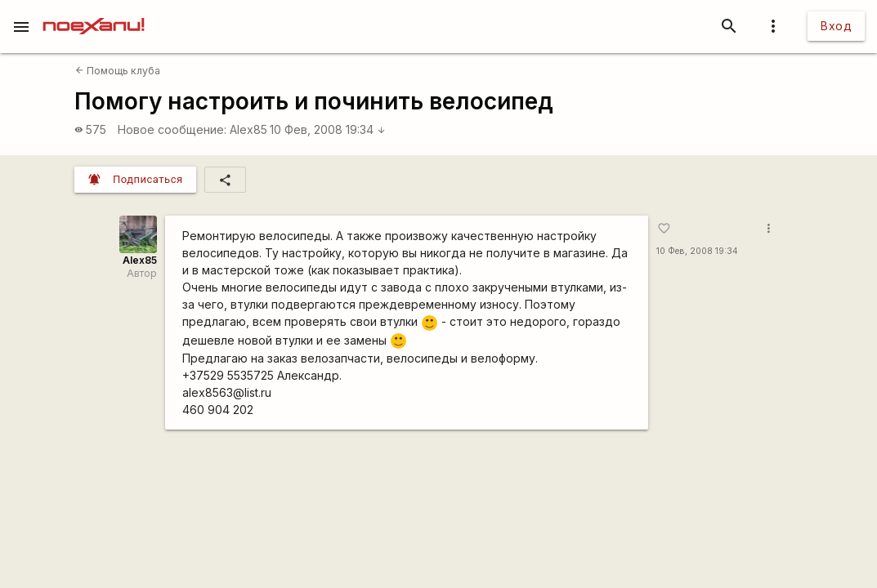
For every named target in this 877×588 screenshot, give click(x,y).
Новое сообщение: (172, 129)
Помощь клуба (118, 71)
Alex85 (248, 129)
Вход (836, 26)
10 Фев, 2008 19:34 (328, 129)
